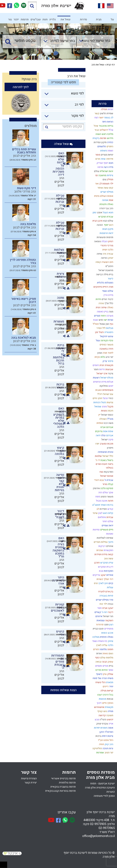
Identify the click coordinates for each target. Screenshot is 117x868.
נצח (101, 472)
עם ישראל (108, 394)
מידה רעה (108, 167)
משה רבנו (108, 423)
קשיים (97, 612)
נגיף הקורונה (107, 341)
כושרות (111, 792)
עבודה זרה (108, 254)
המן (107, 324)
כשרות (100, 579)
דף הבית (111, 65)
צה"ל (111, 130)
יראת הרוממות (106, 233)
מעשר (110, 497)
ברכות (98, 736)
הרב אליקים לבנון (59, 182)
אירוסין (96, 488)
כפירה (110, 142)
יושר (101, 118)
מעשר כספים (106, 345)
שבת (95, 320)
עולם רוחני (108, 521)
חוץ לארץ (103, 583)
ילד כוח (103, 604)
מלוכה (110, 134)
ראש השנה (101, 134)
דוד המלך (108, 579)
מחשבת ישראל (105, 270)
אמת (111, 200)
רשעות (96, 378)
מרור (104, 484)
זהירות (104, 670)
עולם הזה (103, 492)
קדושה (102, 715)
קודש (110, 509)
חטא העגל (108, 213)
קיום (111, 583)
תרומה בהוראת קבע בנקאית (60, 791)
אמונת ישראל (106, 476)
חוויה (101, 744)
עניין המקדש (106, 563)
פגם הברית (98, 629)
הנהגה (99, 225)
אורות (99, 653)
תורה (111, 287)
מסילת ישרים (106, 192)
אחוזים (109, 546)
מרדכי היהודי (107, 246)
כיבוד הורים (107, 299)
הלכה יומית (107, 250)
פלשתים (101, 146)
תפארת (109, 682)
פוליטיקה (97, 748)
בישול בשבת (107, 460)
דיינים (105, 687)
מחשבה (102, 175)
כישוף (99, 674)
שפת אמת (108, 431)
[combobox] (93, 42)
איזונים (99, 616)
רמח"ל (96, 324)
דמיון (110, 241)
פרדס (98, 670)
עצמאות (100, 620)
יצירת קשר (31, 783)
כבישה (99, 274)
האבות (98, 390)
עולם (96, 171)
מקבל (110, 407)
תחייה (110, 711)
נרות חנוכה (108, 748)
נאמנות (109, 534)
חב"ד (100, 740)
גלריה (52, 19)
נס (96, 175)
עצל (98, 341)
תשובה (109, 715)
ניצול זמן (99, 332)
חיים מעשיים (106, 530)
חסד (99, 608)
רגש (111, 225)
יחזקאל (103, 336)
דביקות (102, 546)
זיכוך (99, 703)
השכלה (103, 419)
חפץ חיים (97, 398)
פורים (96, 649)
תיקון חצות (107, 229)
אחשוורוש (99, 707)
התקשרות (108, 550)
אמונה (105, 200)
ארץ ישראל (102, 374)
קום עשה (108, 188)
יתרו (97, 444)
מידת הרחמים (99, 382)
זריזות (102, 369)
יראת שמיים (107, 526)
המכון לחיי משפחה (104, 796)
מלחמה (103, 649)
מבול (98, 501)
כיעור (110, 279)
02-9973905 (98, 824)
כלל (111, 303)
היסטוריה (108, 332)
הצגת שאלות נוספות (63, 690)
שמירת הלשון (106, 113)
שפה (103, 159)
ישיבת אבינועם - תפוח (102, 784)
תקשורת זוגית (106, 365)
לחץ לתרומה (21, 87)
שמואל (97, 407)
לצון (100, 513)
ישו (105, 320)
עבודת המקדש (105, 217)
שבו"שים (36, 19)
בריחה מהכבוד (106, 126)
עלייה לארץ (101, 645)
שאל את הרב (66, 20)
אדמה (100, 167)
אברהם (109, 435)
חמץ (106, 625)
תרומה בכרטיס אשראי (63, 778)
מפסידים (108, 629)
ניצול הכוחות (99, 402)
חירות (98, 299)
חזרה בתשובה (106, 349)
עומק (110, 662)
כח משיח (102, 641)
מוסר (97, 155)
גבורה (110, 604)
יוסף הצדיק (102, 163)
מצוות (104, 411)
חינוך (110, 542)
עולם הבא (108, 221)
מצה (111, 312)
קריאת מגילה (107, 691)
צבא (101, 571)
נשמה (110, 151)
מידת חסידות (100, 554)
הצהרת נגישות (29, 778)
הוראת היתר (107, 122)
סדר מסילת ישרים (104, 600)
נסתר (110, 670)
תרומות (25, 19)
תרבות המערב (106, 444)
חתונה (110, 649)
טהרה (101, 303)
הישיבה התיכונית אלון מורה (100, 788)
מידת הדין (108, 295)
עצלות (110, 587)
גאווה (105, 653)
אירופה (109, 159)
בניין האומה (102, 312)
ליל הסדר (101, 328)
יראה (98, 435)
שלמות (98, 456)
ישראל (104, 440)
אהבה (104, 501)
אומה (110, 728)
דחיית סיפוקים (100, 287)
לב (97, 509)
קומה (98, 262)
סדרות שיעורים (82, 20)
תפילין (110, 180)
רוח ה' (104, 612)
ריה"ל (100, 394)
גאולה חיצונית (106, 204)
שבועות (109, 369)
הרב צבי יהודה (106, 208)
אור (97, 184)
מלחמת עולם (106, 658)
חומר (96, 369)
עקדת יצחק (102, 724)
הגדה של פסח (99, 678)
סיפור (110, 361)
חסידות (103, 509)
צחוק (110, 641)
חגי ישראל (108, 616)
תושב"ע (96, 505)
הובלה (104, 241)
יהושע (110, 720)
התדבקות (108, 472)
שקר (111, 492)
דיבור (110, 612)
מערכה (109, 316)
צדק (104, 361)
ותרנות (103, 138)
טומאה (97, 241)
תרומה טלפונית (67, 783)
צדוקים (98, 431)
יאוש (110, 386)
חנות (45, 19)
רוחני (103, 316)
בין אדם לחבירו (105, 592)
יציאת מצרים (107, 155)
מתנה (61, 298)
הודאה (104, 258)
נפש (101, 320)
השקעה (109, 620)
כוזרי (111, 398)
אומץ (99, 213)
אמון (99, 353)
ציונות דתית (107, 736)
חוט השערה (107, 262)
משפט (103, 151)
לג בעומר (108, 118)
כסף (97, 658)
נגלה (103, 435)
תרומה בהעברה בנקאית (63, 787)
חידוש (110, 138)
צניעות (110, 402)
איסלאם (102, 517)
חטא (111, 163)
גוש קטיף (102, 711)
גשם (111, 653)
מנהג (104, 407)
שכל (96, 126)
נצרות (110, 320)
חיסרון (110, 448)
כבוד (97, 130)
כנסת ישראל (107, 415)
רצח (96, 118)
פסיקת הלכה (106, 488)
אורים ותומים (101, 666)
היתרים (110, 146)
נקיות (97, 357)
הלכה (110, 645)
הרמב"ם (109, 266)
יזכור (16, 19)
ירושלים (104, 130)
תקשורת (109, 707)
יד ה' (97, 460)
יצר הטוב (109, 753)
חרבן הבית (97, 221)
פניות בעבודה (106, 596)
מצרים (97, 316)
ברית (111, 666)
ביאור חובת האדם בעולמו (104, 466)
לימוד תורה (108, 353)
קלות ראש (108, 513)
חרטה (110, 501)
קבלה (110, 484)
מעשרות (59, 321)
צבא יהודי (99, 480)
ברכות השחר (107, 505)
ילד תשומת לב (106, 184)
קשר (97, 113)
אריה (111, 724)
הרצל (105, 398)
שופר (100, 188)
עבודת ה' (108, 480)
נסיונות (96, 530)
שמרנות (100, 753)
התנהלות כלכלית (105, 283)
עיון (105, 674)
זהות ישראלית (106, 171)
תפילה (104, 109)
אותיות (99, 423)
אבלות (110, 382)
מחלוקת (103, 386)
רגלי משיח (100, 682)
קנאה (110, 554)
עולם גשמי (107, 291)
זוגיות (110, 109)
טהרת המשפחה (105, 452)
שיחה (99, 254)
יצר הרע (109, 357)
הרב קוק (109, 744)
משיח (110, 678)
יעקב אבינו (107, 608)
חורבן (97, 563)
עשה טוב (108, 559)
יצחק (110, 258)
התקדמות (108, 571)
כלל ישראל (107, 456)
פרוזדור (99, 625)
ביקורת (96, 138)
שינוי (95, 513)
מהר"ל (110, 419)
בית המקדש (104, 567)
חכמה (110, 411)
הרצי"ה (103, 720)
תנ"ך (106, 303)
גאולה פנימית (106, 637)
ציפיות (110, 175)
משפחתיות (107, 390)
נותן (94, 213)
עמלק (110, 674)
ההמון (103, 497)
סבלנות (109, 328)
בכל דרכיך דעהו (105, 695)
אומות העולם (106, 196)
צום (104, 180)
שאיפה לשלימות (105, 538)
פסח (97, 497)
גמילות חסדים (100, 542)
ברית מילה (108, 274)
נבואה (98, 662)
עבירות (110, 517)
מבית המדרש (97, 20)
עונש (110, 336)
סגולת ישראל (106, 378)
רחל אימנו (108, 740)
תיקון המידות (100, 142)
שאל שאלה (63, 144)
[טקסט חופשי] (22, 41)
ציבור (110, 374)
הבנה (104, 662)
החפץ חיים (107, 703)
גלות (102, 357)
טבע (97, 720)
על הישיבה (110, 20)
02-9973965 (107, 828)
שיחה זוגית (101, 307)
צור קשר (9, 20)
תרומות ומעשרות (105, 237)
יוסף (106, 225)
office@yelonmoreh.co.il (98, 836)
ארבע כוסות (107, 633)
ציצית (97, 196)
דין (112, 567)
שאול (102, 324)
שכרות (99, 550)
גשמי (95, 641)
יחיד (111, 687)
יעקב (103, 575)
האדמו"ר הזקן (106, 732)
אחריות (109, 575)
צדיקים (96, 575)
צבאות (110, 699)
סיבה (110, 440)
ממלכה (96, 637)
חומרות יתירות (100, 728)
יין (99, 415)
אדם (97, 159)
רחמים (96, 365)
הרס (96, 583)
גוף (111, 324)
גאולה (110, 307)
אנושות (102, 699)
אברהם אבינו (106, 427)
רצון (111, 625)
